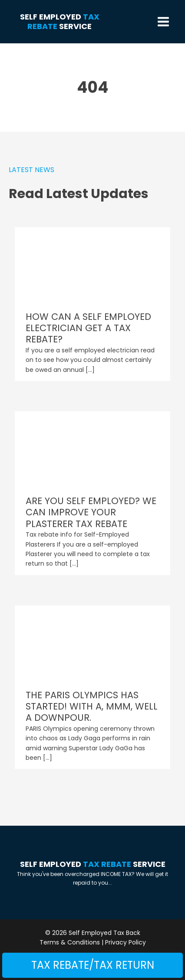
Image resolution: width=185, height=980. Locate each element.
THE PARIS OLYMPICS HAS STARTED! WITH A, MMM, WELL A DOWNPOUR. (92, 707)
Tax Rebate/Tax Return (93, 965)
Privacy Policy (126, 942)
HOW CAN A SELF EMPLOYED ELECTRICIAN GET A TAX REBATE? (88, 328)
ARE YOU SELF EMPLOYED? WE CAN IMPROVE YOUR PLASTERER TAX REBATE (91, 512)
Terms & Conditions (70, 942)
